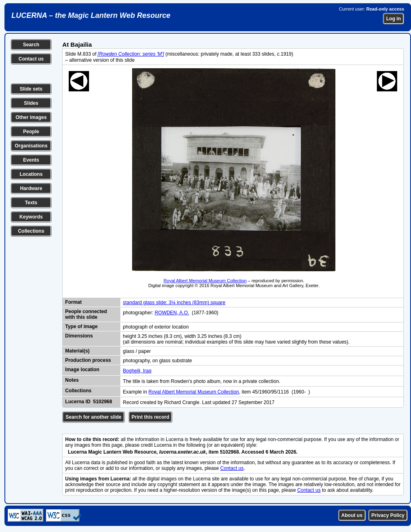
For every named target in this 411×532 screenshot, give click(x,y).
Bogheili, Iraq (137, 371)
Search (31, 45)
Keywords (31, 217)
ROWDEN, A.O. (172, 313)
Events (31, 160)
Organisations (31, 146)
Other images (31, 117)
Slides (31, 103)
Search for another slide (93, 417)
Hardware (31, 188)
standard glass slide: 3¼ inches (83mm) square (174, 303)
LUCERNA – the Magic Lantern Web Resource (91, 15)
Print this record (151, 417)
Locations (31, 174)
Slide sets (31, 89)
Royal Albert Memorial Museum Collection (205, 281)
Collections (31, 231)
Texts (31, 203)
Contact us (31, 59)
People (31, 132)
